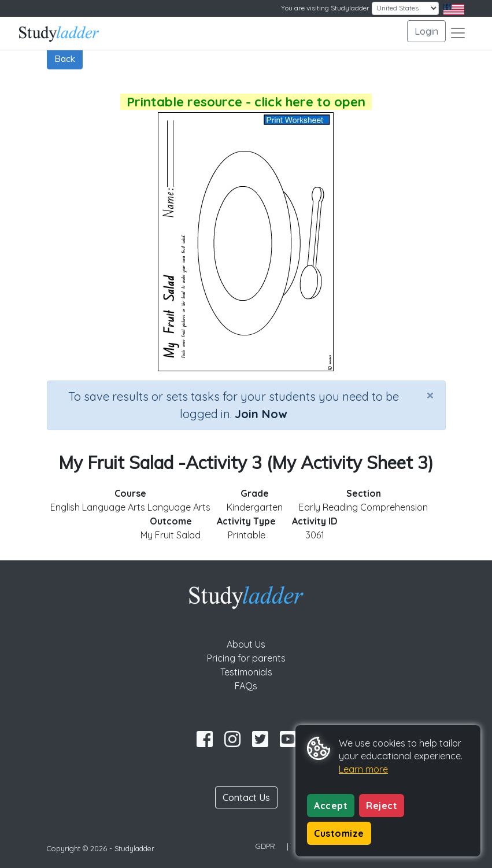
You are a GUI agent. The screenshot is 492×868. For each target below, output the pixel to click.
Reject (382, 806)
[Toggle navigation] (458, 33)
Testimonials (246, 672)
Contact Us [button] (246, 797)
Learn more (363, 769)
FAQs (246, 686)
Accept (331, 806)
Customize (339, 833)
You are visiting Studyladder (325, 8)
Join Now (261, 414)
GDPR (265, 846)
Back (65, 58)
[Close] (430, 395)
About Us (246, 644)
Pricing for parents (246, 658)
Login (426, 31)
